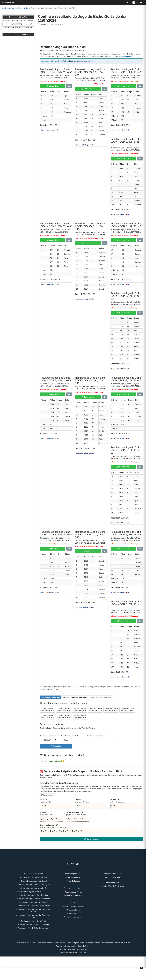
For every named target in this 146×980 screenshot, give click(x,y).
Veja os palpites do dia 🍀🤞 (53, 761)
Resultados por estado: (70, 736)
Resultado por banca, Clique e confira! (79, 61)
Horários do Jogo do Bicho (73, 906)
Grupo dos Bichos (73, 910)
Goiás (26, 8)
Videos (73, 913)
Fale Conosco (73, 917)
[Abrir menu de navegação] (141, 3)
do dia (47, 709)
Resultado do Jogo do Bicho (12, 8)
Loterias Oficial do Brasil (113, 886)
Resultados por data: (48, 736)
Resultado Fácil (8, 3)
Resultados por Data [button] (18, 17)
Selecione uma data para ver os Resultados (18, 20)
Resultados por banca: (95, 736)
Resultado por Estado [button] (18, 34)
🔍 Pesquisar (56, 746)
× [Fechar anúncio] (142, 968)
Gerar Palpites (47, 795)
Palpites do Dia (113, 878)
